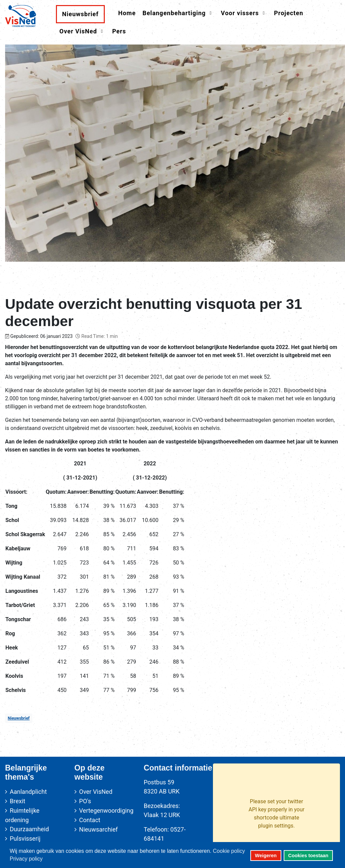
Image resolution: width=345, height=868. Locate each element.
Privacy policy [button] (26, 859)
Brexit (18, 801)
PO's (85, 801)
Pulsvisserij (25, 838)
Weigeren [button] (266, 856)
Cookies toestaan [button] (308, 856)
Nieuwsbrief (19, 718)
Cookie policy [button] (229, 851)
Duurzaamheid (29, 829)
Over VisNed (96, 792)
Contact (90, 820)
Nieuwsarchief (99, 829)
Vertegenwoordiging (106, 811)
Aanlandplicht (28, 792)
